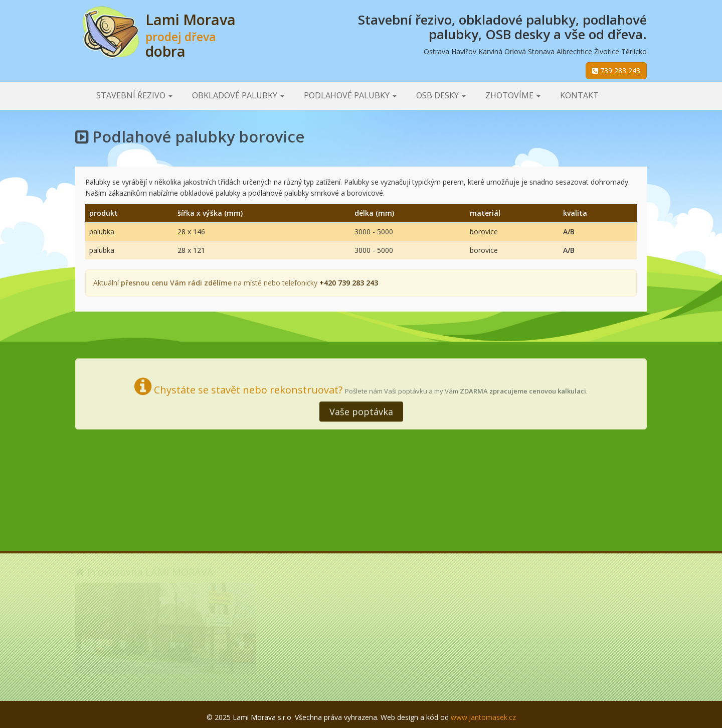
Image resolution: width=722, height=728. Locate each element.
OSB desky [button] (441, 95)
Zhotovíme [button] (513, 95)
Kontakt (579, 95)
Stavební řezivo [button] (134, 95)
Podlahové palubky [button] (350, 95)
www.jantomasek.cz (483, 717)
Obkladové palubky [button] (238, 95)
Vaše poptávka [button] (361, 410)
